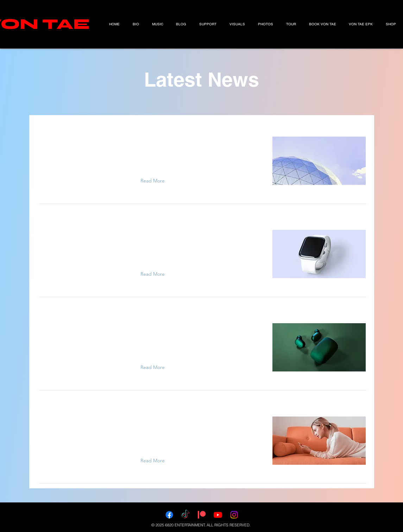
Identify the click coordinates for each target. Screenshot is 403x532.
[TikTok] (185, 515)
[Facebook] (169, 515)
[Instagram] (234, 515)
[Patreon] (202, 515)
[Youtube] (218, 515)
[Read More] (154, 181)
